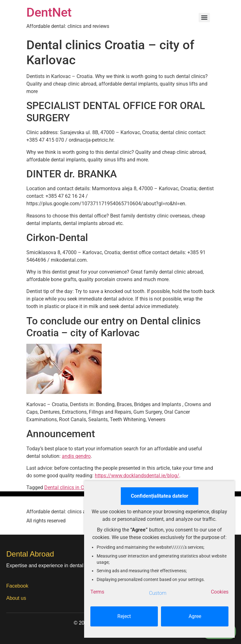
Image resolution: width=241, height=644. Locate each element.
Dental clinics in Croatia (70, 487)
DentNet (49, 12)
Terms (97, 592)
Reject (124, 616)
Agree (195, 616)
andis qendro (76, 456)
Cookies (220, 592)
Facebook (17, 586)
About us (16, 598)
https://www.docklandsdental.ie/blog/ (137, 476)
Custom (158, 593)
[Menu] (204, 18)
